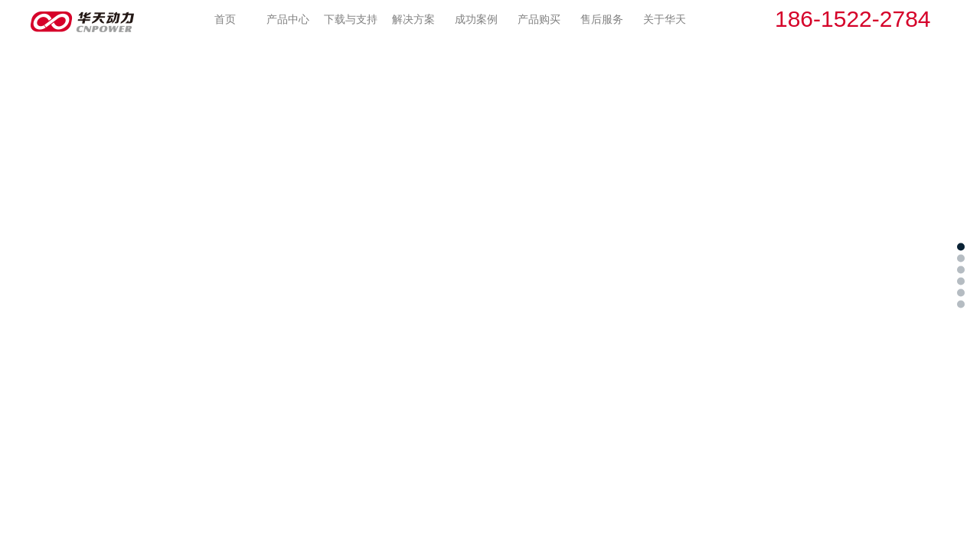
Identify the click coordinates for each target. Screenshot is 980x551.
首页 (225, 19)
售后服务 (602, 19)
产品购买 (539, 19)
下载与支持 (351, 19)
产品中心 (288, 19)
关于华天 (665, 19)
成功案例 (476, 19)
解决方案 (413, 19)
